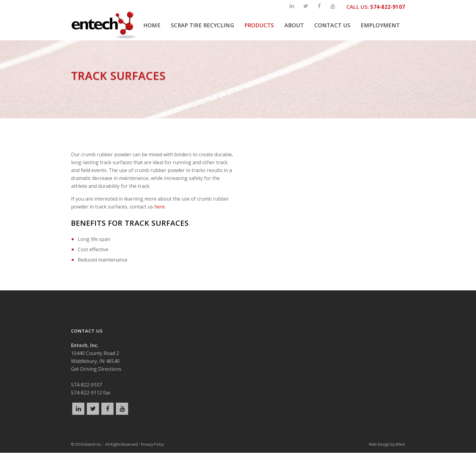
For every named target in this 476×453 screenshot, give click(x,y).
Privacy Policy (152, 445)
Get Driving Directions (96, 369)
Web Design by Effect (387, 445)
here (160, 207)
